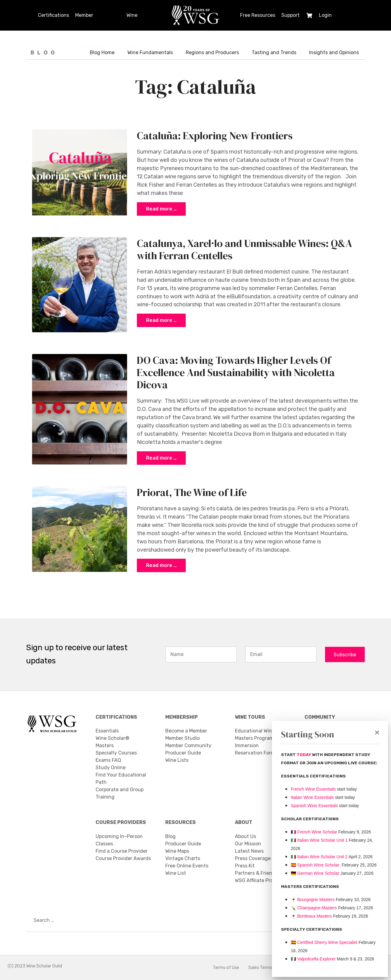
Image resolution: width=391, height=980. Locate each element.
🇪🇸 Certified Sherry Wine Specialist (324, 942)
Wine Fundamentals (150, 52)
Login (325, 15)
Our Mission (248, 844)
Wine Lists (177, 760)
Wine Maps (177, 851)
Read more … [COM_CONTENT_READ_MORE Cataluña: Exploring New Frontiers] (161, 209)
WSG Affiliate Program (260, 880)
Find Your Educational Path (121, 779)
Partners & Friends (256, 873)
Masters (105, 746)
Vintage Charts (183, 858)
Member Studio (183, 738)
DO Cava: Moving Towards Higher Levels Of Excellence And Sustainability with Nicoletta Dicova (236, 372)
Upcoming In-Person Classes (119, 840)
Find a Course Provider (122, 851)
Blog (170, 836)
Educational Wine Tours (262, 731)
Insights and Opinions (334, 52)
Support (291, 15)
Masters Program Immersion (254, 742)
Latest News (249, 851)
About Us (245, 836)
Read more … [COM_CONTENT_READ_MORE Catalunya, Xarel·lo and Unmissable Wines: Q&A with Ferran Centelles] (161, 320)
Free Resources (258, 15)
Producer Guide (183, 753)
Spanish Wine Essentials (314, 806)
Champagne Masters (317, 908)
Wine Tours (133, 21)
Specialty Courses (116, 753)
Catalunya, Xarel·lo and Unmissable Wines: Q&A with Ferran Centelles (245, 249)
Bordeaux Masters (311, 916)
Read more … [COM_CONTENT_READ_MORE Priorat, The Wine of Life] (161, 566)
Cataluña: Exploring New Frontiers (215, 136)
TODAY (304, 755)
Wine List (176, 873)
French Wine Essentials (313, 789)
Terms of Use (226, 968)
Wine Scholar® (112, 738)
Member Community (89, 21)
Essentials (107, 731)
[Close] (377, 732)
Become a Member (186, 731)
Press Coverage (253, 858)
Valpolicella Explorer (313, 959)
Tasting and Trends (274, 52)
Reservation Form (255, 753)
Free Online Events (187, 866)
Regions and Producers (212, 52)
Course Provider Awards (123, 858)
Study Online (111, 768)
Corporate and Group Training (120, 794)
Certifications (53, 15)
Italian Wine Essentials (312, 797)
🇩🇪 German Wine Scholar (315, 873)
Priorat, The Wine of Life (192, 492)
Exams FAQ (108, 760)
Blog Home (102, 52)
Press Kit (245, 866)
